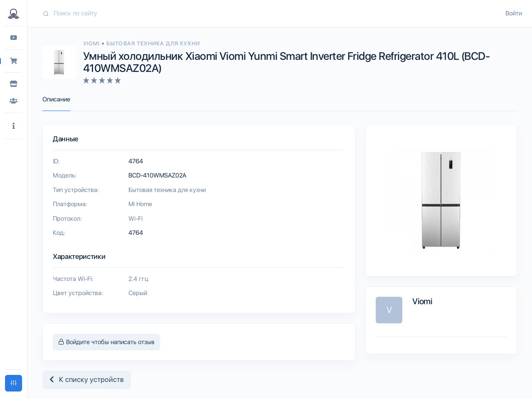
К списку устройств (87, 379)
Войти (514, 13)
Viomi (92, 43)
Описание (56, 99)
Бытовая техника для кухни (153, 43)
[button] (14, 126)
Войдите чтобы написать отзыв (106, 342)
